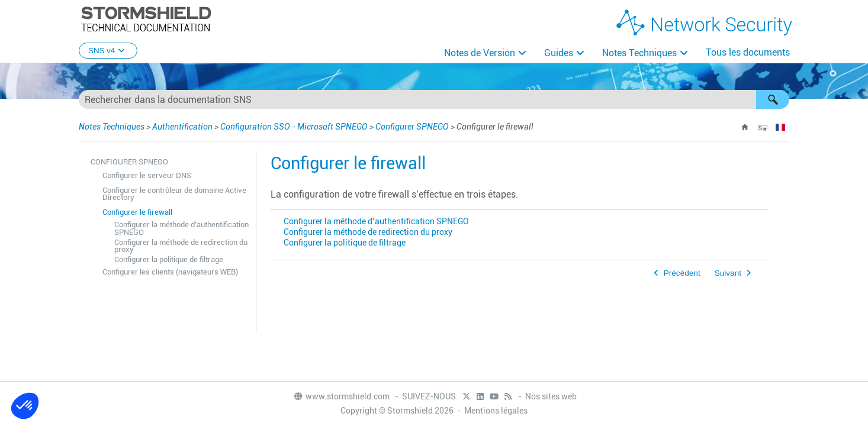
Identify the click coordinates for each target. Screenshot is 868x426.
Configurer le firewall (137, 212)
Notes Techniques (639, 53)
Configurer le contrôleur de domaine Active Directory (174, 194)
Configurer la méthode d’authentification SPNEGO (181, 228)
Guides (559, 53)
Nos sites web (551, 396)
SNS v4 (108, 51)
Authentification (182, 127)
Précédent (682, 273)
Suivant (728, 273)
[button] (773, 99)
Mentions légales (496, 411)
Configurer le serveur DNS (147, 175)
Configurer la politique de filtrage (169, 259)
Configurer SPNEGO (412, 127)
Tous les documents (748, 52)
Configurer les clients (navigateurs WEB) (170, 272)
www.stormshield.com (341, 396)
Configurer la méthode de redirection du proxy (181, 246)
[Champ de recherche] (434, 99)
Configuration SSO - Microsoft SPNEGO (294, 127)
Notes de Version (480, 53)
